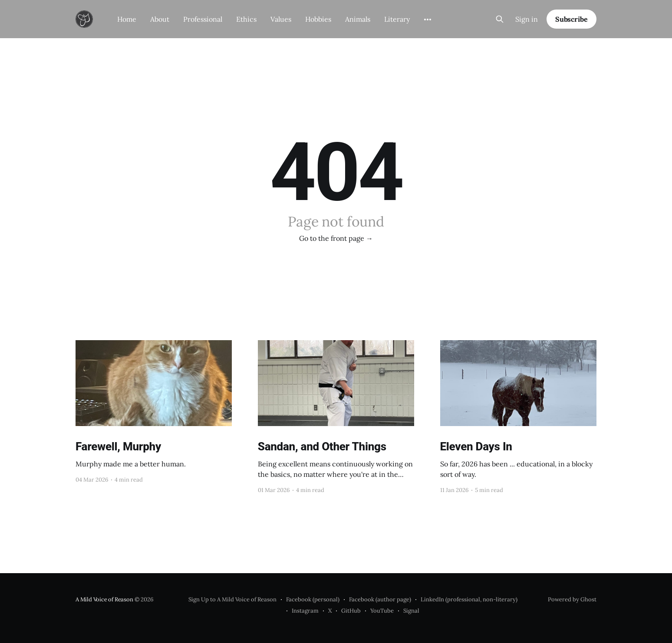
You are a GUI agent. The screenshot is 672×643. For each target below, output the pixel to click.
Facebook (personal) (313, 599)
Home (127, 19)
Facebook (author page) (380, 599)
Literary (397, 19)
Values (281, 19)
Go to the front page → (336, 238)
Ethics (246, 19)
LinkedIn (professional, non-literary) (469, 599)
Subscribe (572, 19)
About (160, 19)
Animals (358, 19)
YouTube (382, 611)
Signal (411, 611)
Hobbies (318, 19)
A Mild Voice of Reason (104, 599)
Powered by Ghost (572, 599)
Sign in (527, 19)
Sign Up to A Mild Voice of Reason (232, 599)
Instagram (305, 611)
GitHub (351, 611)
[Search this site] (500, 19)
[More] (428, 20)
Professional (203, 19)
